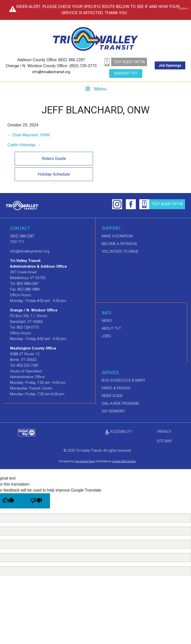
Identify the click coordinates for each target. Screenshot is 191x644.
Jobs (106, 336)
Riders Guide (53, 158)
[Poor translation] (36, 501)
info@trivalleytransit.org (51, 72)
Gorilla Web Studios (124, 462)
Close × (183, 9)
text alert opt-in (129, 62)
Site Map (164, 441)
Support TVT (126, 73)
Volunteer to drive (120, 252)
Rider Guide (112, 396)
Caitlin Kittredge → (24, 145)
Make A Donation (117, 236)
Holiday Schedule (53, 174)
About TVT (111, 329)
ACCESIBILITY (118, 432)
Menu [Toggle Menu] (95, 89)
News (107, 321)
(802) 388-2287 (22, 236)
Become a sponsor (119, 244)
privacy (164, 432)
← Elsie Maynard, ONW (29, 135)
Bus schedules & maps (123, 381)
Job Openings (170, 65)
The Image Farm (85, 462)
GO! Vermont (113, 411)
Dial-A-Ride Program (120, 404)
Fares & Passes (116, 388)
